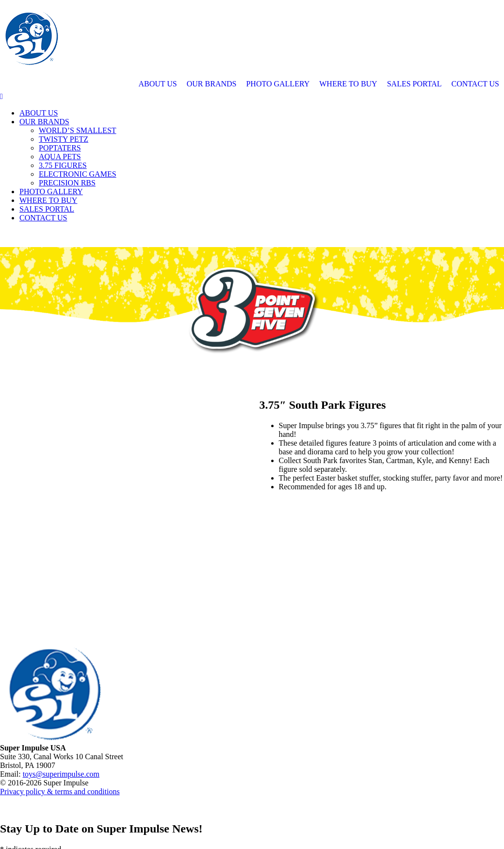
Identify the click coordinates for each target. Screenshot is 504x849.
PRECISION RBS (67, 183)
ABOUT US (157, 84)
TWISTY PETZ (64, 139)
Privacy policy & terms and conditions (60, 791)
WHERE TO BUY (348, 84)
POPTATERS (60, 148)
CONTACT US (475, 84)
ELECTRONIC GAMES (78, 174)
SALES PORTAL (415, 84)
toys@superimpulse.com (61, 774)
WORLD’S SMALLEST (78, 130)
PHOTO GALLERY (278, 84)
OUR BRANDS (212, 84)
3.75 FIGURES (63, 165)
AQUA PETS (60, 157)
